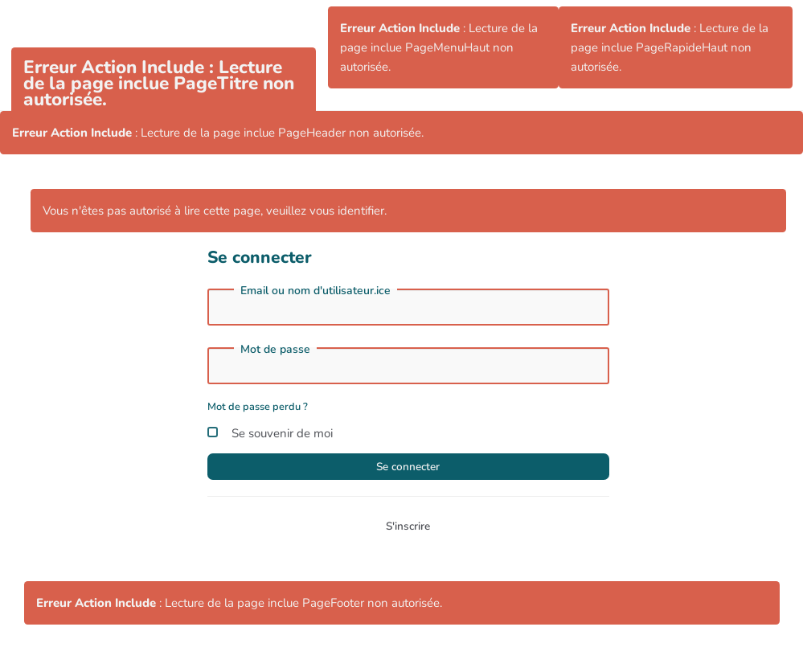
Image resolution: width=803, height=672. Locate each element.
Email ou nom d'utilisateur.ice (315, 291)
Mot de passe (275, 350)
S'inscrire (408, 531)
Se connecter (408, 469)
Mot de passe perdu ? (258, 407)
